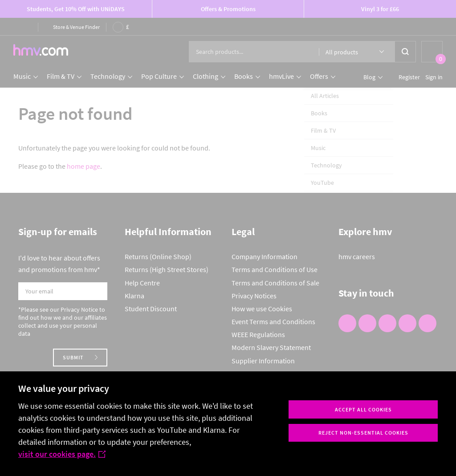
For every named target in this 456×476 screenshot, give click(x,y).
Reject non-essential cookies (363, 433)
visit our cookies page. (62, 454)
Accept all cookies (363, 409)
